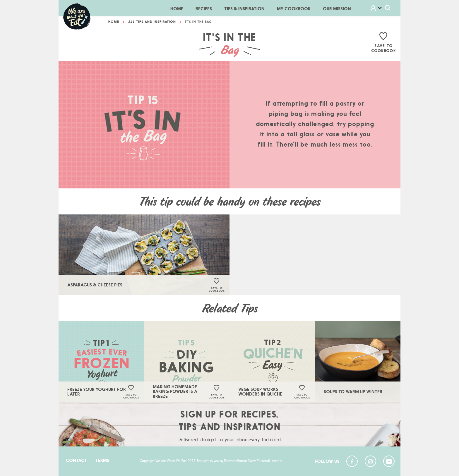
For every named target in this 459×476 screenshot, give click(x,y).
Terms (102, 460)
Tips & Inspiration (244, 9)
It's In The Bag (198, 23)
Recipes (204, 9)
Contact (76, 460)
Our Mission (337, 9)
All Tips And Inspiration (152, 23)
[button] (380, 9)
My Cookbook (294, 9)
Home (180, 8)
